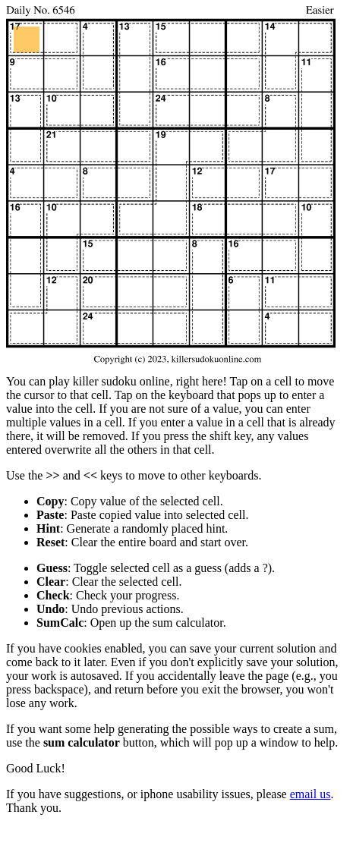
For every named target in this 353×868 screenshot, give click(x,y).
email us (310, 794)
